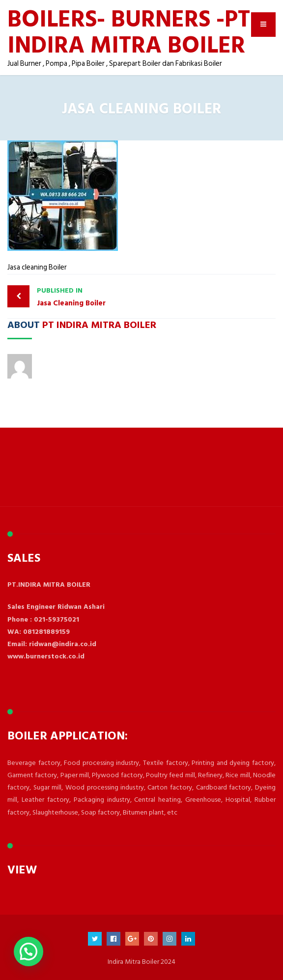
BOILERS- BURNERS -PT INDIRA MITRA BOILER (129, 31)
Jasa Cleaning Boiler (87, 297)
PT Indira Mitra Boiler (99, 324)
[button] (28, 952)
